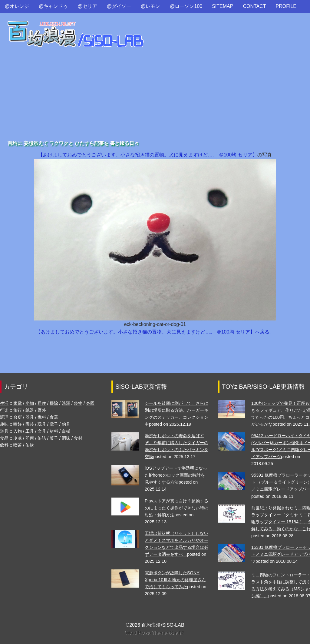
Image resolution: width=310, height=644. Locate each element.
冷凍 (18, 438)
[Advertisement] (155, 94)
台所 (18, 417)
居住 (42, 403)
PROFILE (286, 6)
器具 (30, 417)
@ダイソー (119, 6)
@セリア (87, 6)
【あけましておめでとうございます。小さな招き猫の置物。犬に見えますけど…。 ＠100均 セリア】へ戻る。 (155, 332)
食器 (54, 417)
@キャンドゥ (53, 6)
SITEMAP (223, 6)
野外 (42, 410)
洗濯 (66, 403)
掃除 (54, 403)
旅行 (18, 410)
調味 (66, 438)
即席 (30, 438)
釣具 (66, 424)
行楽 (4, 410)
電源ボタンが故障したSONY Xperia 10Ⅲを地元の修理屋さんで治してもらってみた (175, 580)
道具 (4, 431)
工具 (30, 431)
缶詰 (42, 438)
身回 (90, 403)
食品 (4, 438)
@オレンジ (17, 6)
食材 (78, 438)
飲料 (4, 445)
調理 (4, 417)
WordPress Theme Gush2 (155, 633)
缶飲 (30, 445)
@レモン (150, 6)
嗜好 (18, 424)
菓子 (54, 438)
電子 (54, 424)
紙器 (30, 410)
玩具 (42, 424)
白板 (66, 431)
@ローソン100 (186, 6)
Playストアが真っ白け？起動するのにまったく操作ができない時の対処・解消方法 (176, 508)
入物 (18, 431)
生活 (4, 403)
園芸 (30, 424)
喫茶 (18, 445)
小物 (30, 403)
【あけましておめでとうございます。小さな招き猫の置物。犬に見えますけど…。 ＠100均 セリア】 (148, 155)
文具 (42, 431)
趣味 (4, 424)
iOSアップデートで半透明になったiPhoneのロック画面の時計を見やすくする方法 (176, 475)
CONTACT (254, 6)
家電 (18, 403)
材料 (54, 431)
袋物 (78, 403)
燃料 (42, 417)
